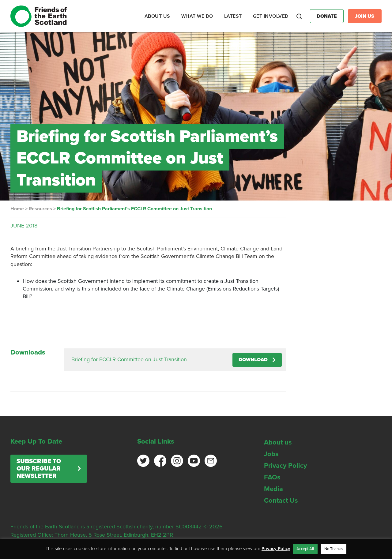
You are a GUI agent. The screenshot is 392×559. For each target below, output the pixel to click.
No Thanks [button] (334, 549)
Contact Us (281, 501)
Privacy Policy (285, 466)
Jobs (271, 454)
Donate (327, 16)
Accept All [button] (305, 549)
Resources (40, 209)
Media (273, 489)
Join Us (365, 16)
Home (17, 209)
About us (278, 442)
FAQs (272, 477)
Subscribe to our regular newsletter (39, 469)
